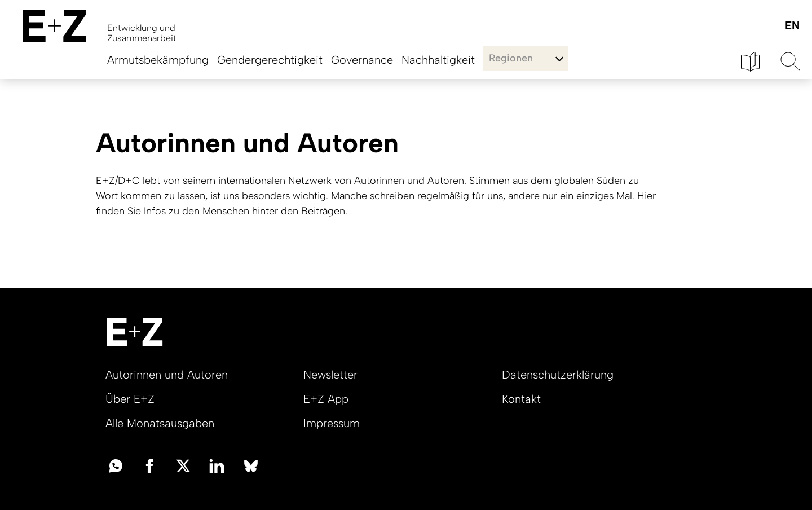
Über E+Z (130, 399)
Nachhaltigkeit (438, 60)
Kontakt (521, 399)
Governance (362, 60)
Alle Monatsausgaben (160, 423)
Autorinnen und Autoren (167, 375)
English (792, 26)
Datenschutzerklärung (558, 375)
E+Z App (326, 399)
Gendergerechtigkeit (270, 60)
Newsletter (330, 375)
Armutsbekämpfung (158, 60)
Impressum (332, 423)
